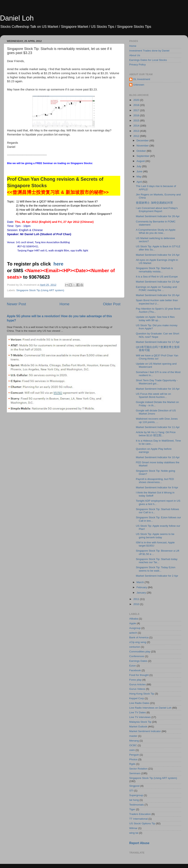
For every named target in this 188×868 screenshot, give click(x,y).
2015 (137, 121)
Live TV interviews (140, 717)
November (143, 146)
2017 (137, 110)
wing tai (134, 833)
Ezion (133, 666)
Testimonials (136, 805)
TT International (138, 819)
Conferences (137, 656)
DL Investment (142, 79)
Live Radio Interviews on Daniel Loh (150, 708)
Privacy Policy (137, 65)
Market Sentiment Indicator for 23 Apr (158, 282)
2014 (137, 126)
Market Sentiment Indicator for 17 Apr (158, 342)
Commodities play (140, 652)
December (143, 140)
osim (132, 750)
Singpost (134, 786)
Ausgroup (135, 628)
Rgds (132, 764)
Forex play (135, 680)
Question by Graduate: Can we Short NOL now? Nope (158, 335)
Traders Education (140, 814)
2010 (137, 604)
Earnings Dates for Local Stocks (148, 60)
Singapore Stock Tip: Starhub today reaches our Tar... (157, 561)
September (143, 156)
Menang (134, 741)
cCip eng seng (138, 642)
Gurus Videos (137, 689)
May (139, 177)
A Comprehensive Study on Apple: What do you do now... (156, 231)
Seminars (135, 773)
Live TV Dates (138, 712)
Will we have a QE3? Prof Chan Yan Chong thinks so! (157, 357)
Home (64, 304)
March (141, 582)
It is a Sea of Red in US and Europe (157, 277)
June (140, 171)
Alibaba (134, 619)
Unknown (139, 85)
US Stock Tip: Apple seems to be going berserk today (155, 536)
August (141, 161)
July (139, 166)
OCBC (133, 745)
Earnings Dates (138, 661)
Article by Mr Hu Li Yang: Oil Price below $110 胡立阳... (156, 434)
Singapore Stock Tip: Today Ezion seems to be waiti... (156, 569)
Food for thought (139, 675)
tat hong (134, 800)
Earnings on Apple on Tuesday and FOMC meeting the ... (156, 289)
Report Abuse (139, 843)
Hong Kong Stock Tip (142, 694)
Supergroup (136, 795)
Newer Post (16, 304)
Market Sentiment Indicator (145, 731)
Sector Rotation (138, 769)
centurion (135, 647)
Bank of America (139, 637)
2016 (137, 115)
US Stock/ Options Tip (142, 823)
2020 (137, 100)
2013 (137, 131)
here (58, 264)
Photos (133, 759)
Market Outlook (138, 727)
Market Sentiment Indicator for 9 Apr (157, 487)
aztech (133, 633)
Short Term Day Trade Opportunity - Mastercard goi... (157, 382)
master (133, 736)
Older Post (112, 304)
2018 (137, 105)
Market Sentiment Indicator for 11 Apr (158, 427)
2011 (137, 599)
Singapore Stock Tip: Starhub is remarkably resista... (154, 270)
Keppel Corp (137, 698)
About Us (135, 55)
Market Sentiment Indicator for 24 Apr (158, 255)
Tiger (132, 809)
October (142, 151)
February (142, 587)
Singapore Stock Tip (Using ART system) (40, 290)
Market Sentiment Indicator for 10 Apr (158, 457)
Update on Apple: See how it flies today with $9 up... (155, 318)
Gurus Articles (137, 684)
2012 (137, 136)
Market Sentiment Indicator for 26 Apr (158, 216)
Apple (133, 623)
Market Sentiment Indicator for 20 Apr (158, 295)
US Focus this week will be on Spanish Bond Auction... (153, 395)
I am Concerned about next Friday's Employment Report (157, 210)
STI (131, 791)
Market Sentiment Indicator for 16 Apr (158, 389)
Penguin (134, 755)
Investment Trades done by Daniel (149, 51)
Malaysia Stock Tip (140, 722)
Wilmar (133, 828)
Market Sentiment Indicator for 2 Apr (157, 576)
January (142, 593)
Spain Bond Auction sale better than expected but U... (157, 302)
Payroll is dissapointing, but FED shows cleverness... (155, 481)
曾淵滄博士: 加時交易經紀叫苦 (155, 203)
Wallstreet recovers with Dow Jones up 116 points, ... (157, 420)
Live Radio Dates (139, 703)
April (140, 182)
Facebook (135, 670)
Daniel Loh (17, 18)
